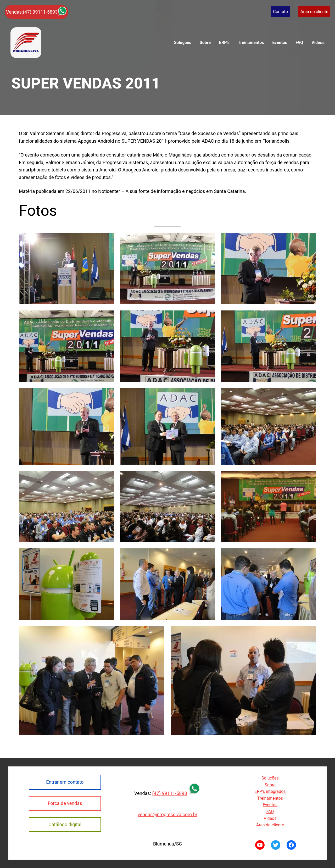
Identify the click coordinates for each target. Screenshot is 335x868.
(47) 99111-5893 (40, 12)
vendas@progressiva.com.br (167, 814)
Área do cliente (314, 12)
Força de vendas (65, 803)
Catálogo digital (65, 824)
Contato (280, 12)
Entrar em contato (65, 782)
